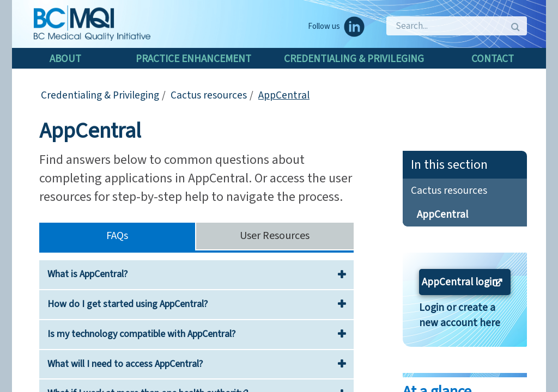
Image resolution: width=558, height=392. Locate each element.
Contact (493, 59)
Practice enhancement (193, 59)
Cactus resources (209, 95)
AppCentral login (460, 282)
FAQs (117, 236)
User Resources (275, 236)
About (65, 59)
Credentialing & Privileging (354, 59)
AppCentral (284, 95)
